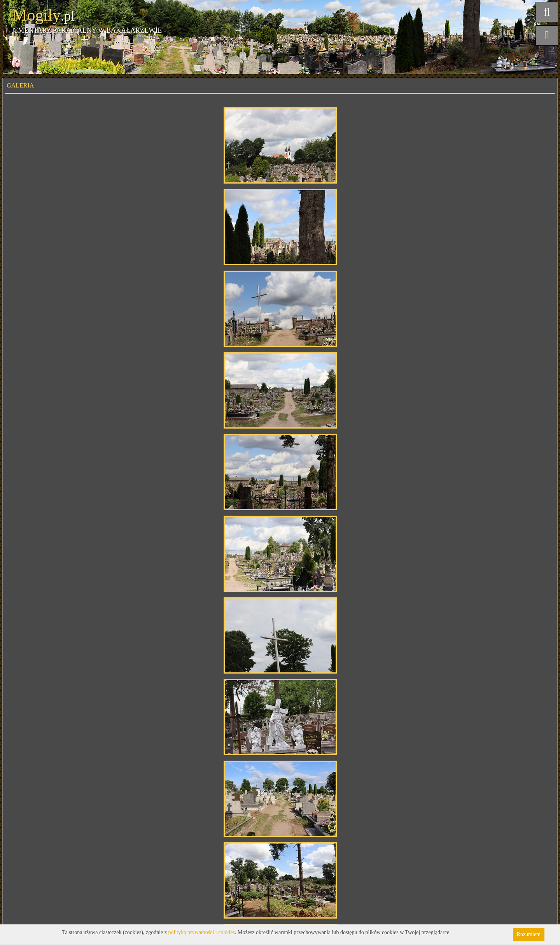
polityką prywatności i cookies (202, 932)
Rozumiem (529, 934)
